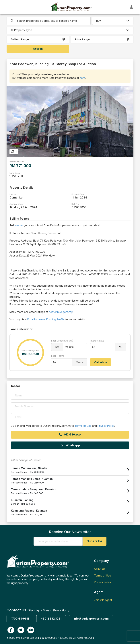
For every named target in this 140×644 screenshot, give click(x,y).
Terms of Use (83, 426)
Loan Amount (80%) (62, 341)
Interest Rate (97, 341)
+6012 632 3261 (51, 619)
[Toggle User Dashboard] (132, 7)
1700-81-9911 (20, 619)
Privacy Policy (106, 426)
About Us (100, 569)
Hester (19, 225)
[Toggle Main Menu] (11, 7)
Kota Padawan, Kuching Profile (46, 319)
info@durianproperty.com (91, 619)
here (82, 78)
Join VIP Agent (103, 600)
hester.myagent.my (61, 312)
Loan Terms (58, 356)
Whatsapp (70, 445)
